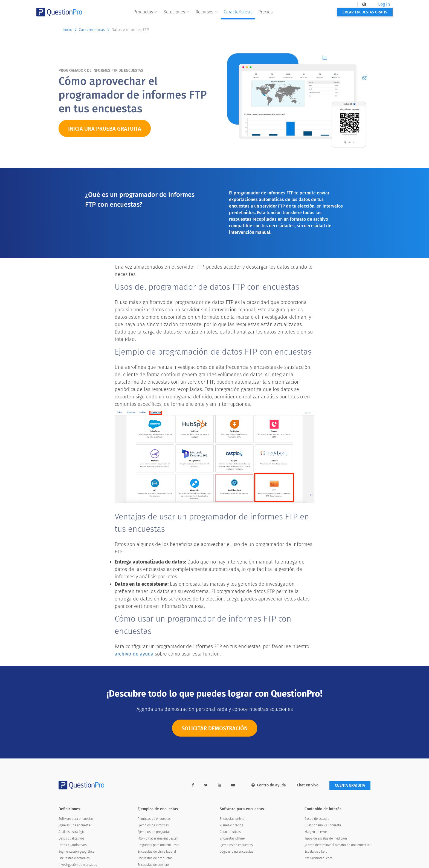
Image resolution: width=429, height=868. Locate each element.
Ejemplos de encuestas (236, 845)
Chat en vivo (308, 785)
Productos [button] (162, 15)
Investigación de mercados (78, 865)
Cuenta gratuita (350, 785)
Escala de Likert (316, 852)
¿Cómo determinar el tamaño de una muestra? (337, 845)
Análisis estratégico (73, 832)
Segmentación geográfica (76, 852)
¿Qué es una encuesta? (75, 825)
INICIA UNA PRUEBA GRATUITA (105, 129)
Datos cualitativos (72, 838)
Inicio (70, 30)
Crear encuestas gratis (343, 16)
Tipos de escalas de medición (326, 838)
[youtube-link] (233, 785)
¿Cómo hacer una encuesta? (158, 838)
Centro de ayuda (269, 785)
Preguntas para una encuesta (159, 845)
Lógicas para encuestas (237, 852)
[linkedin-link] (219, 785)
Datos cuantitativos (73, 845)
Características (255, 15)
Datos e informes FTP (130, 30)
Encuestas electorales (74, 858)
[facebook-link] (193, 785)
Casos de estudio (317, 819)
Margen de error (316, 832)
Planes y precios (231, 825)
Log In (362, 4)
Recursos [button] (223, 15)
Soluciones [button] (193, 15)
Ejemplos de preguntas (154, 832)
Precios (282, 15)
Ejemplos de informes (153, 825)
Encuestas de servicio (153, 865)
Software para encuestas (76, 819)
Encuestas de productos (155, 858)
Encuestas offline (232, 838)
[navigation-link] (343, 4)
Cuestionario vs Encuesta (323, 825)
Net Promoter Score (318, 858)
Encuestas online (232, 819)
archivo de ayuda (134, 654)
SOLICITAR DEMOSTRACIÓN (215, 730)
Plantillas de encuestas (154, 819)
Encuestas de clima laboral (157, 852)
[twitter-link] (206, 785)
